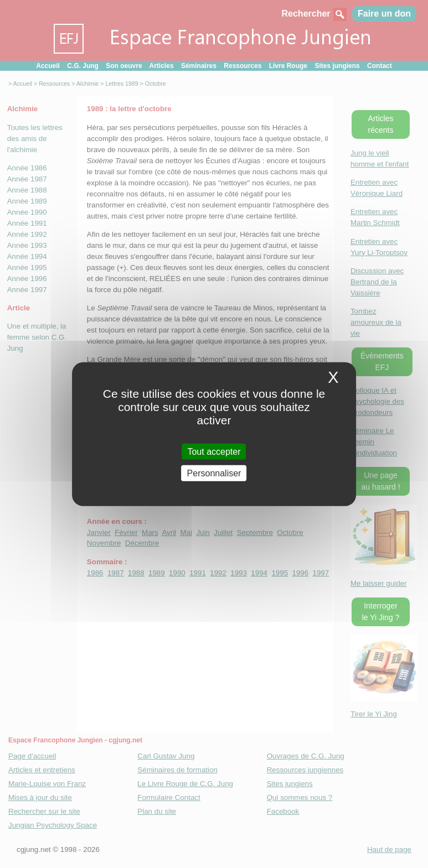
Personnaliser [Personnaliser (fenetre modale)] (214, 473)
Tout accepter (214, 451)
